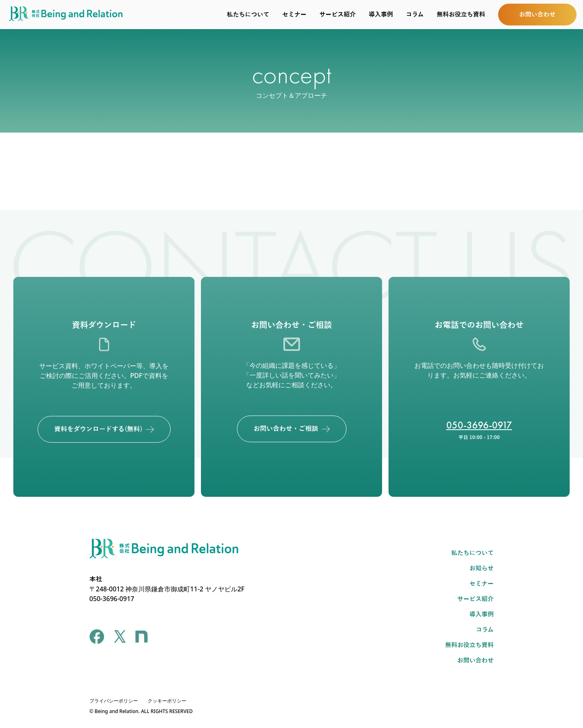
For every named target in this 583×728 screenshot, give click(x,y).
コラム (415, 15)
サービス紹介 (338, 15)
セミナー (294, 15)
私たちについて (248, 15)
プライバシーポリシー (114, 701)
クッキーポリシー (167, 701)
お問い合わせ (475, 660)
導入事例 (381, 15)
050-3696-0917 (479, 425)
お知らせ (482, 568)
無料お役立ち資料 (461, 15)
